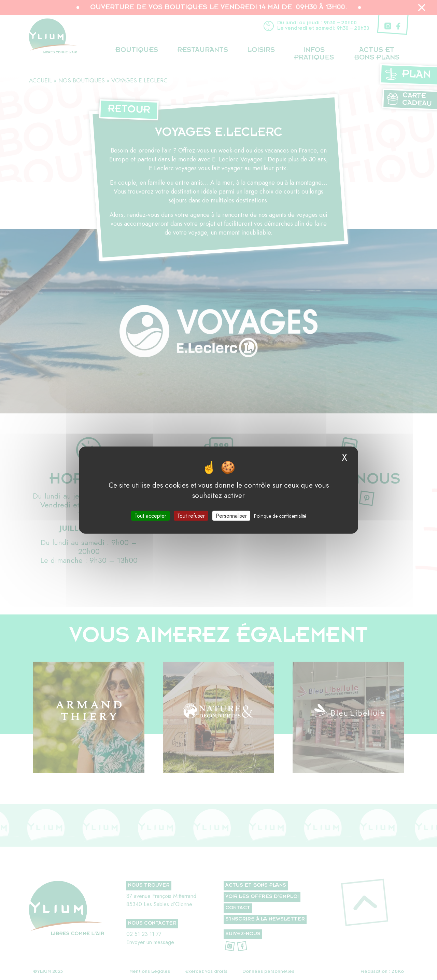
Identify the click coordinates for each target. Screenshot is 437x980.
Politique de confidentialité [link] (280, 516)
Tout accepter (150, 515)
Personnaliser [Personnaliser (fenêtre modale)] (231, 515)
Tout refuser (191, 515)
